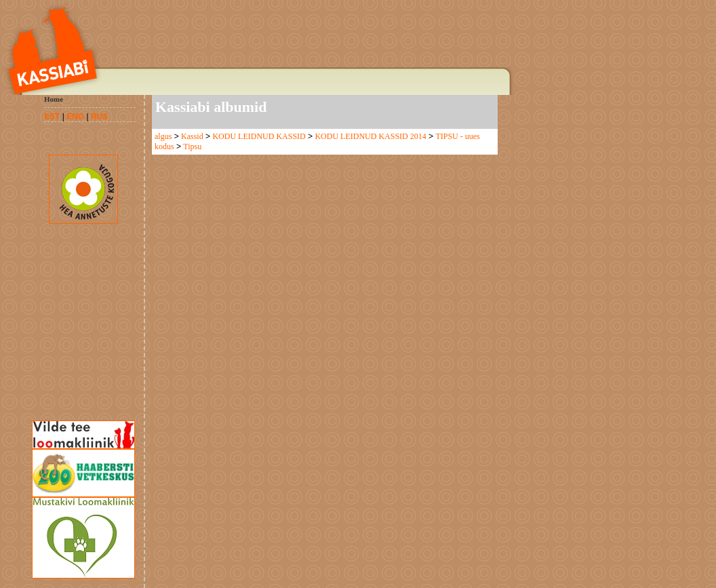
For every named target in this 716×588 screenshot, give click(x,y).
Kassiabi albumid (211, 107)
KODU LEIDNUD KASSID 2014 (370, 136)
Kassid (192, 136)
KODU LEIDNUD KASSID (259, 136)
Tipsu (192, 146)
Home (54, 99)
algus (163, 136)
